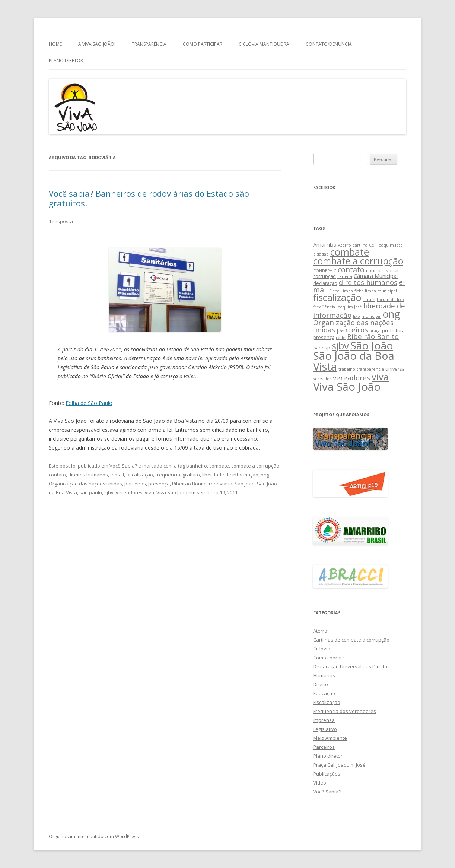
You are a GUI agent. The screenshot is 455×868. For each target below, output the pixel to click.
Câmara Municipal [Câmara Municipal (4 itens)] (376, 276)
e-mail (117, 475)
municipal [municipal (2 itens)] (371, 316)
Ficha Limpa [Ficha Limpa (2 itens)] (341, 291)
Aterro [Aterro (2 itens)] (345, 245)
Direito (321, 684)
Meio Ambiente (330, 738)
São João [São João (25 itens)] (372, 345)
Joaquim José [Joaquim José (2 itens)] (349, 307)
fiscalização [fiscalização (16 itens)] (337, 297)
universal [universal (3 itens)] (396, 369)
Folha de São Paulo (89, 403)
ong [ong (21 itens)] (391, 314)
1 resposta (61, 221)
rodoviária (221, 484)
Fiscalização (327, 702)
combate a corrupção (255, 466)
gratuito (191, 475)
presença (159, 484)
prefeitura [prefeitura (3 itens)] (393, 330)
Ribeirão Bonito (189, 484)
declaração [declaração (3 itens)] (325, 283)
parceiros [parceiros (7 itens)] (352, 330)
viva (149, 492)
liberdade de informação (230, 475)
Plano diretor (328, 756)
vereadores (129, 492)
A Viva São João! (97, 44)
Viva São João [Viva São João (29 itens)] (347, 387)
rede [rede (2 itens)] (341, 338)
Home (55, 44)
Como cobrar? (329, 658)
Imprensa (324, 720)
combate (219, 466)
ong (265, 475)
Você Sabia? (123, 466)
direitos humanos (88, 475)
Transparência (149, 44)
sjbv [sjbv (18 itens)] (340, 346)
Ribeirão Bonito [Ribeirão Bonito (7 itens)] (373, 336)
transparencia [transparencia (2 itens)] (370, 369)
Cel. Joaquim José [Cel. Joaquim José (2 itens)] (386, 245)
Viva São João (172, 492)
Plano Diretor (66, 61)
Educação (324, 693)
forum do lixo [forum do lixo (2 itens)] (390, 300)
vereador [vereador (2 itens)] (322, 379)
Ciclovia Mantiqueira (264, 44)
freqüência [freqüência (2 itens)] (324, 307)
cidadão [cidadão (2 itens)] (321, 254)
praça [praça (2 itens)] (375, 331)
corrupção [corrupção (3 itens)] (324, 276)
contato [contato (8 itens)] (351, 270)
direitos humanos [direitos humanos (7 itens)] (368, 282)
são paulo (91, 492)
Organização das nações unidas (85, 484)
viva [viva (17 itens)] (380, 377)
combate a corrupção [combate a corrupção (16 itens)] (358, 261)
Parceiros (324, 747)
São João (245, 484)
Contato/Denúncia (329, 44)
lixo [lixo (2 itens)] (357, 316)
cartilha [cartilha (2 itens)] (360, 245)
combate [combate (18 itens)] (350, 252)
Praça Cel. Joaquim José (339, 765)
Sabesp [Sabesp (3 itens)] (322, 348)
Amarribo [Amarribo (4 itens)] (325, 244)
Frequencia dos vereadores (345, 711)
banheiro (197, 466)
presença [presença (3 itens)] (324, 337)
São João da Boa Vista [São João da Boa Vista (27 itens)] (354, 361)
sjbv (109, 492)
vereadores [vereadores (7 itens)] (351, 378)
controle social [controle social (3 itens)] (382, 270)
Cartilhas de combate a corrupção (351, 640)
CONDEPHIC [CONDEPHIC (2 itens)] (325, 271)
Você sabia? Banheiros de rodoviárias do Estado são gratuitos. (149, 198)
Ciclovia (322, 649)
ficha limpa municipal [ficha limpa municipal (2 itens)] (376, 291)
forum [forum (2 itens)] (369, 300)
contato (57, 475)
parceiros (135, 484)
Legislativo (325, 729)
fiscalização (140, 475)
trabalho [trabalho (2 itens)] (347, 369)
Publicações (327, 774)
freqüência (168, 475)
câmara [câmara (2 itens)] (345, 276)
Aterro (320, 631)
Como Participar (203, 44)
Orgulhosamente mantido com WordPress (94, 837)
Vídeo (320, 783)
